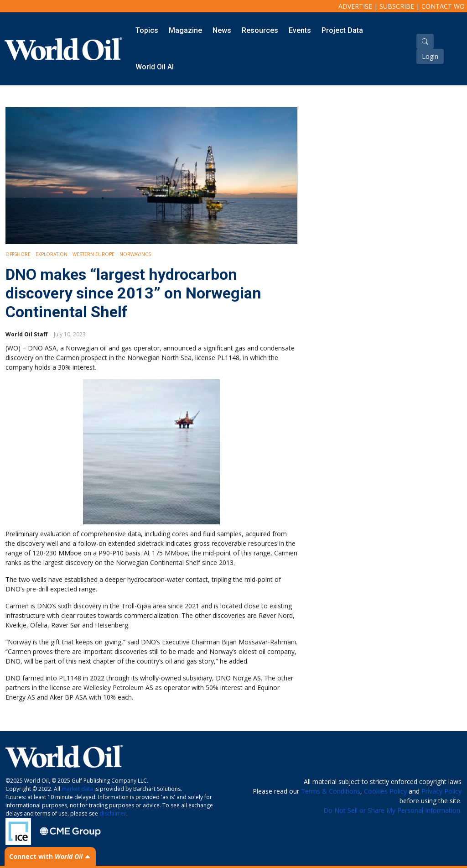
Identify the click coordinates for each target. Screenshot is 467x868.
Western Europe (93, 254)
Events (300, 30)
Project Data (342, 30)
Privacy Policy (441, 791)
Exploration (52, 254)
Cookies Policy (385, 791)
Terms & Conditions (331, 791)
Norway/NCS (135, 254)
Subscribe (397, 6)
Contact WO (443, 6)
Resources (260, 30)
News (222, 30)
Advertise (355, 6)
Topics (147, 30)
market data (77, 789)
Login (430, 56)
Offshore (18, 254)
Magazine (185, 30)
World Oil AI (155, 67)
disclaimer (113, 813)
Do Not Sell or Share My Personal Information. (392, 810)
